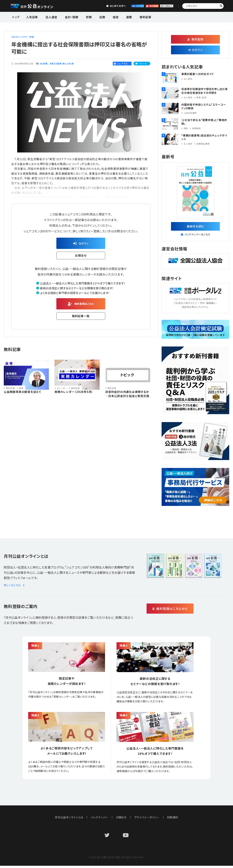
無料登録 (134, 6)
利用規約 (173, 819)
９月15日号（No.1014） (62, 63)
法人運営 (49, 17)
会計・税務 (67, 17)
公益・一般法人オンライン (36, 6)
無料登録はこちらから (186, 611)
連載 (118, 17)
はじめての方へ (78, 6)
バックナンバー (100, 819)
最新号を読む (196, 227)
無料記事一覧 (81, 319)
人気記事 (32, 17)
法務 (95, 17)
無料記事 (132, 17)
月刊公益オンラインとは (69, 819)
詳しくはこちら (15, 587)
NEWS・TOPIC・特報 (23, 37)
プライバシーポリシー (147, 819)
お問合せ (162, 6)
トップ (16, 17)
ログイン (106, 6)
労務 (83, 17)
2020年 (44, 63)
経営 (106, 17)
